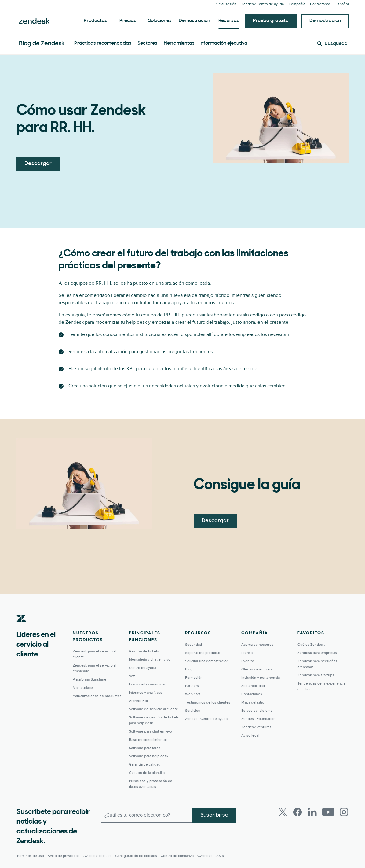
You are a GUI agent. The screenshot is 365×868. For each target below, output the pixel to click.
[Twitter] (283, 812)
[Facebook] (297, 812)
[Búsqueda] (332, 44)
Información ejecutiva (223, 43)
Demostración (194, 21)
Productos (95, 21)
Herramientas (179, 43)
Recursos (229, 21)
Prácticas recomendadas (103, 43)
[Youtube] (328, 812)
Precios (128, 21)
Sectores (147, 43)
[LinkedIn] (312, 812)
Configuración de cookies (136, 856)
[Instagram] (344, 812)
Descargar (38, 164)
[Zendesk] (21, 628)
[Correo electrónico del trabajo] (147, 814)
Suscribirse (214, 814)
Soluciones (160, 21)
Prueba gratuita (271, 21)
